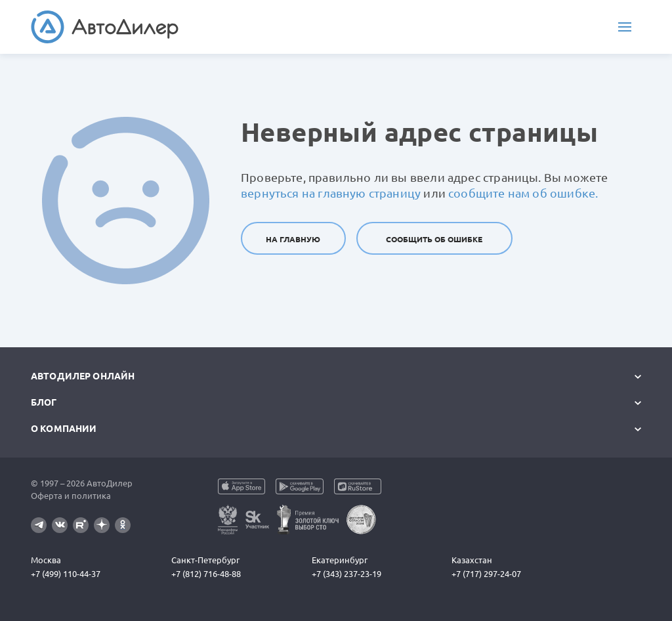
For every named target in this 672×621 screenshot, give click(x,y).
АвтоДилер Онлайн (83, 376)
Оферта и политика (71, 496)
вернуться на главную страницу (331, 193)
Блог (44, 402)
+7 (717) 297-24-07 (486, 574)
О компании (64, 429)
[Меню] (625, 27)
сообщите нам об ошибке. (523, 193)
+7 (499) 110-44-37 (66, 574)
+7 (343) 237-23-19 (346, 574)
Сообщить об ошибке (434, 239)
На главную (293, 239)
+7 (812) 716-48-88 (206, 574)
